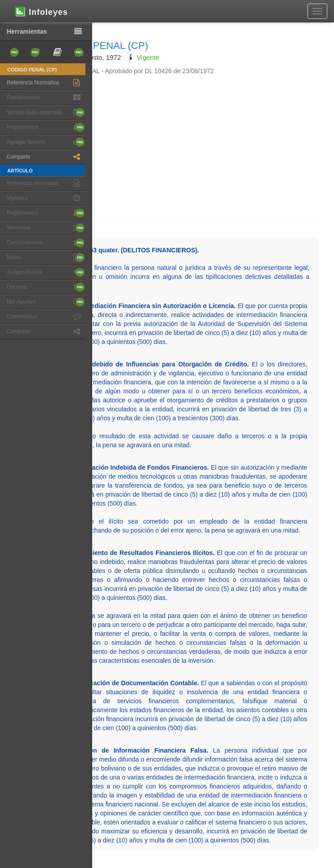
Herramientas (46, 32)
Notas (46, 258)
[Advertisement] (180, 143)
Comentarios (46, 317)
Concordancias (46, 243)
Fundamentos (46, 98)
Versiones (46, 228)
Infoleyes (41, 11)
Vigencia (46, 198)
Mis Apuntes (46, 302)
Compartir (46, 157)
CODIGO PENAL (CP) (99, 46)
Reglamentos (46, 127)
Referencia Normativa (46, 83)
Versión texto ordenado (46, 112)
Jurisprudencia (46, 272)
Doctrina (46, 287)
